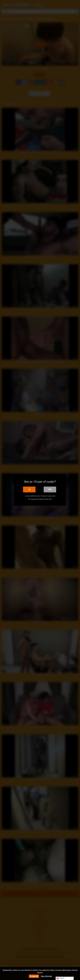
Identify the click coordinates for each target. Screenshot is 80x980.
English (60, 978)
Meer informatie (46, 976)
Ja (29, 489)
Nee (50, 489)
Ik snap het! (34, 976)
